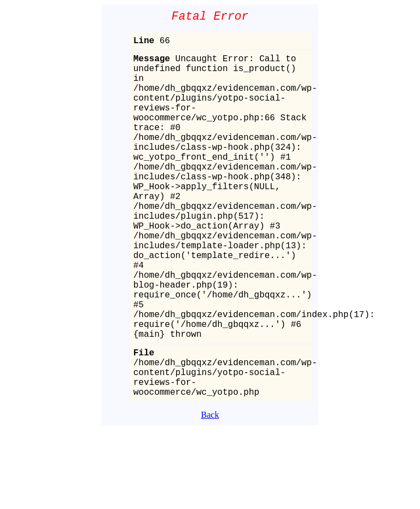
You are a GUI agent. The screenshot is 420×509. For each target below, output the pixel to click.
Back (210, 494)
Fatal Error (210, 18)
